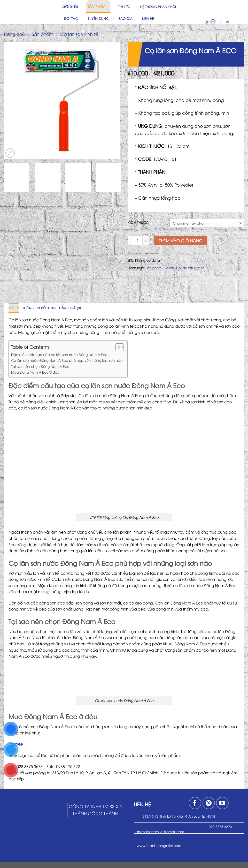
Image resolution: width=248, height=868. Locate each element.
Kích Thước (138, 223)
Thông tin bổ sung (39, 308)
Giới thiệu (70, 7)
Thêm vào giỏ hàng (181, 241)
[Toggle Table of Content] (117, 347)
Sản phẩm (98, 6)
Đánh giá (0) (70, 308)
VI (234, 22)
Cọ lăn (169, 268)
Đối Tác (71, 18)
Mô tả (14, 308)
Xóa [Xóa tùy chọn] (241, 216)
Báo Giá (125, 18)
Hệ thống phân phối (158, 7)
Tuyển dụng (98, 18)
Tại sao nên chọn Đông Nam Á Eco (40, 366)
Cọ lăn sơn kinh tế (79, 34)
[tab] (14, 308)
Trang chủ (14, 34)
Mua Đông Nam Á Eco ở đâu (35, 372)
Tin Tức (124, 7)
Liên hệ (148, 18)
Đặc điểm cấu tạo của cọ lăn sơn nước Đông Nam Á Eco (59, 354)
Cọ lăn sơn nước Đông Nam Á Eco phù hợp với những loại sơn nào (67, 360)
